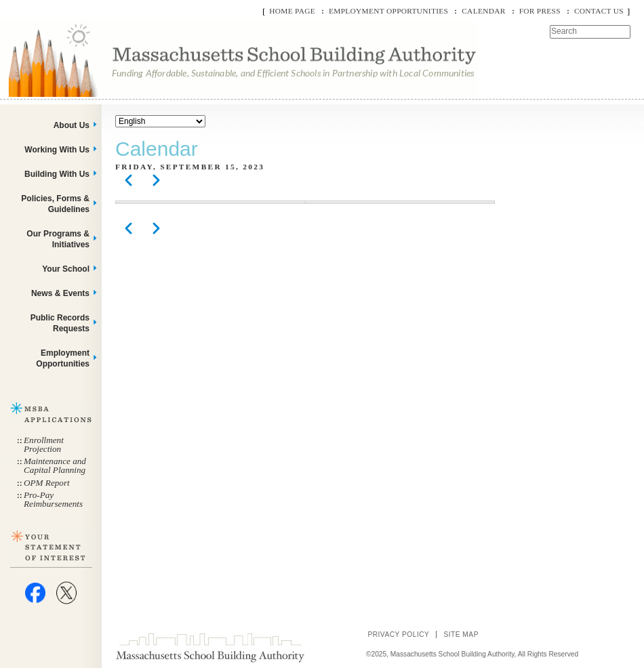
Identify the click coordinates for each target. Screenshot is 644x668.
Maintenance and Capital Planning (55, 465)
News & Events (60, 293)
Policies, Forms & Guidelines (55, 204)
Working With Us (57, 150)
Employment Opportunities (388, 11)
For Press (540, 11)
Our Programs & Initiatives (58, 239)
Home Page (292, 11)
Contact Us (599, 11)
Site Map (461, 634)
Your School (66, 269)
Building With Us (57, 174)
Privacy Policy (398, 634)
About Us (72, 125)
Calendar (483, 11)
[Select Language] (160, 121)
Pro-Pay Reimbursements (53, 499)
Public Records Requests (60, 323)
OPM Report (47, 483)
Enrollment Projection (44, 444)
